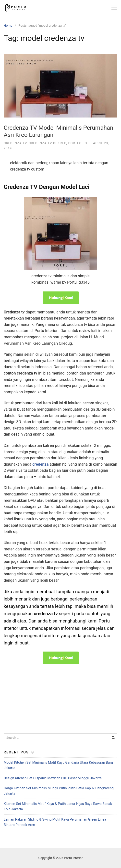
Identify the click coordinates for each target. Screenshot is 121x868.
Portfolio (78, 143)
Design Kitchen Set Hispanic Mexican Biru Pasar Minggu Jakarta (53, 778)
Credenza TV (15, 143)
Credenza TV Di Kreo (48, 143)
